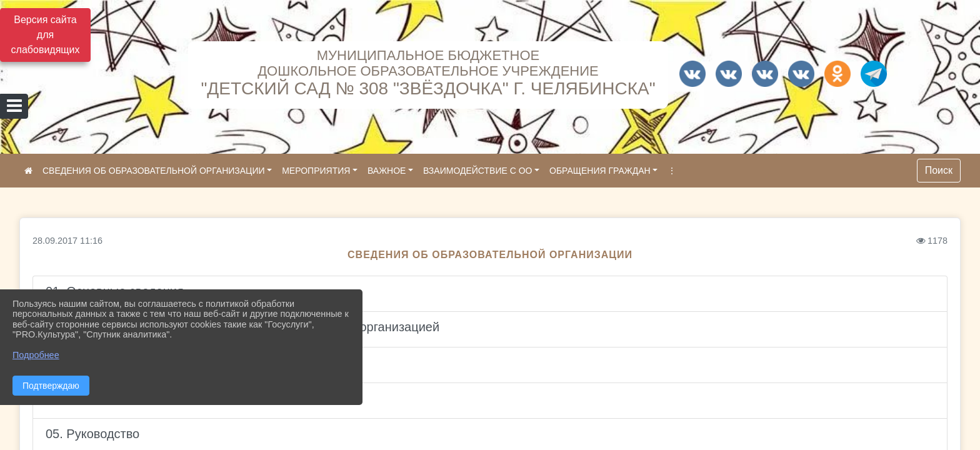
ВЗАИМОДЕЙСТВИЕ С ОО (477, 171)
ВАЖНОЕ (387, 171)
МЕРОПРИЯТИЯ (316, 171)
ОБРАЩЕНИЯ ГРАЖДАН (600, 171)
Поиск (939, 170)
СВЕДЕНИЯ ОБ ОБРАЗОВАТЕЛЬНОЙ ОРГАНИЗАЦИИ (154, 171)
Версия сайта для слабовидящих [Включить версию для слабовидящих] (46, 35)
